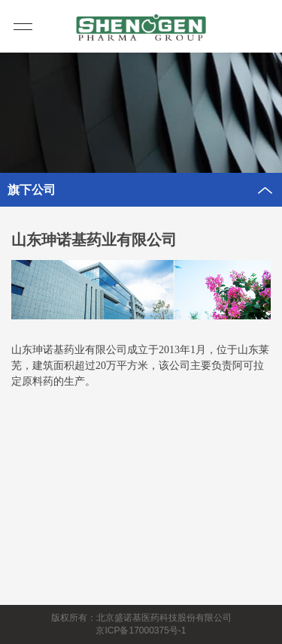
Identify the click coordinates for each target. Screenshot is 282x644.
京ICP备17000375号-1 (141, 630)
